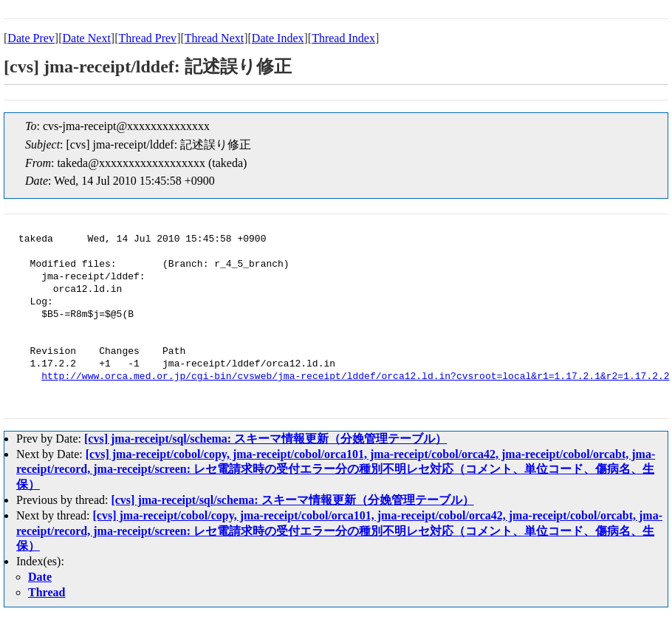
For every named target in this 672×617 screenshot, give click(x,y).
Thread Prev (147, 38)
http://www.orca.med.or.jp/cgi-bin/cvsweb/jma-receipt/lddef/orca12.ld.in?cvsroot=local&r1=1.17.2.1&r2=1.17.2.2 (355, 377)
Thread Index (343, 38)
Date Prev (31, 38)
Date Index (278, 38)
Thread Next (214, 38)
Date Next (87, 38)
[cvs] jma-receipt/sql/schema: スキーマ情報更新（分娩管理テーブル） (265, 439)
